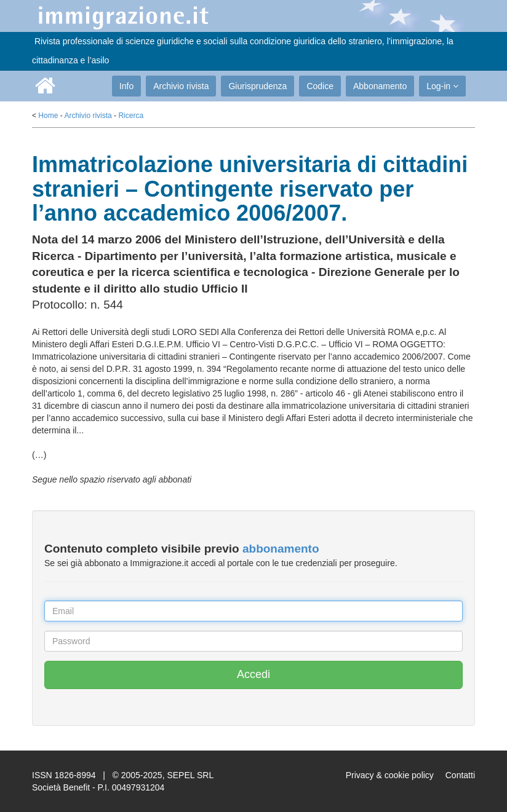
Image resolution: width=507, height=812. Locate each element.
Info (126, 86)
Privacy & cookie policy (390, 775)
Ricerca (131, 116)
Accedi (253, 674)
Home (48, 116)
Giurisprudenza (257, 86)
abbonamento (281, 549)
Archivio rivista (181, 86)
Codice (320, 86)
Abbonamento (380, 86)
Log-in (442, 86)
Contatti (460, 775)
